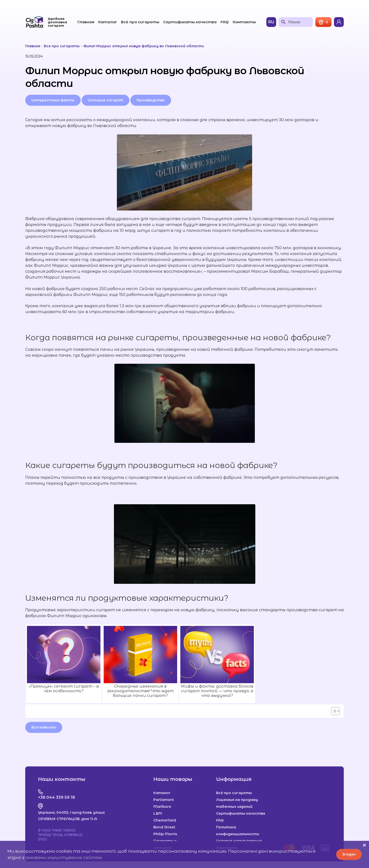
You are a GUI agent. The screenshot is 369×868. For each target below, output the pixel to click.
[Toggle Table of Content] (333, 711)
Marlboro (162, 807)
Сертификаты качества (190, 22)
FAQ (225, 22)
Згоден (349, 854)
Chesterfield (165, 820)
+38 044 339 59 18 (56, 797)
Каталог (108, 22)
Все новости (44, 727)
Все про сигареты (62, 46)
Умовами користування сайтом (64, 857)
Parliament (164, 800)
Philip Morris (165, 834)
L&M (158, 813)
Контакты (244, 22)
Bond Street (164, 827)
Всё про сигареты (140, 22)
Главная (86, 22)
